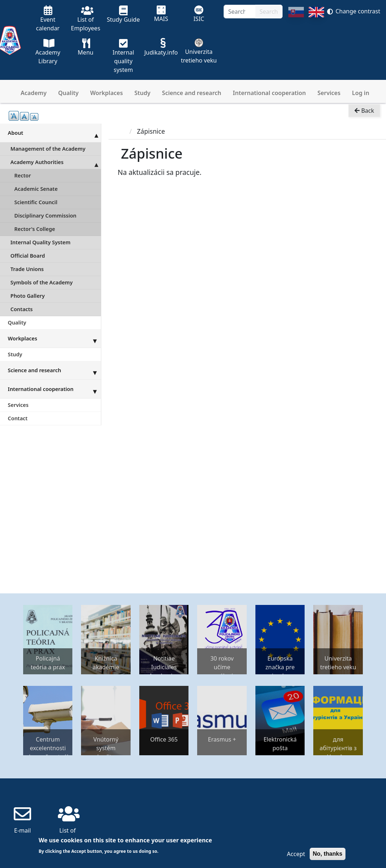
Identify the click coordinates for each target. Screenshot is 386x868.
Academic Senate (36, 189)
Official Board (28, 256)
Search (269, 12)
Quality (68, 93)
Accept (296, 854)
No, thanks (328, 854)
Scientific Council (36, 202)
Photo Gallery (28, 296)
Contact (18, 418)
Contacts (22, 309)
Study (143, 93)
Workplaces (106, 93)
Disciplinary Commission (46, 216)
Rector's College (35, 229)
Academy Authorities (56, 162)
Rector (23, 175)
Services (329, 93)
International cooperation (270, 93)
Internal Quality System (41, 242)
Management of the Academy (48, 149)
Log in (361, 93)
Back (364, 111)
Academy (34, 93)
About (54, 133)
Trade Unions (27, 269)
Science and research (192, 93)
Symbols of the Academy (42, 282)
